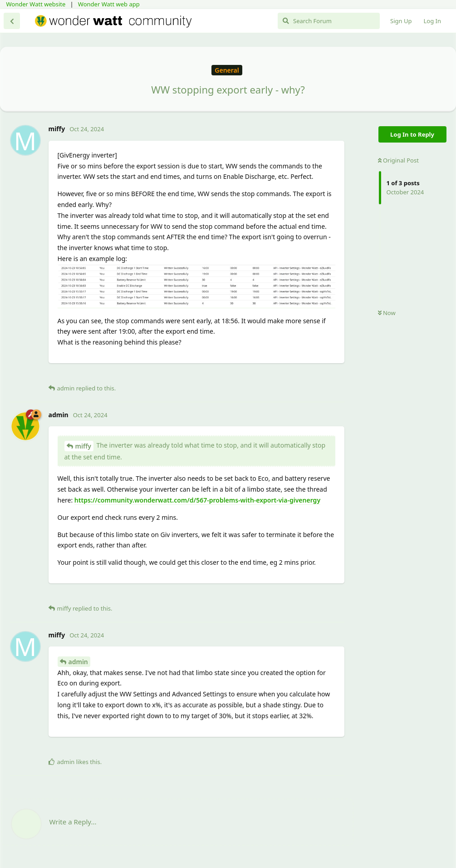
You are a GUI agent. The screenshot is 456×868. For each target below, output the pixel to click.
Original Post (398, 160)
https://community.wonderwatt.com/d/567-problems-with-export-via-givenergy (197, 500)
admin (78, 662)
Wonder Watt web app (109, 4)
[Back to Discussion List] (12, 21)
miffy (83, 446)
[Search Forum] (329, 21)
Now (387, 313)
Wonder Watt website (36, 4)
